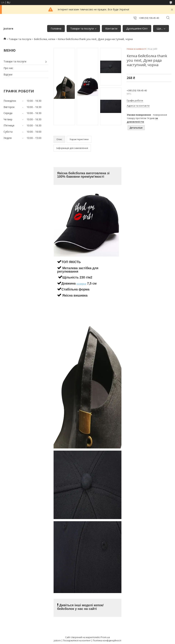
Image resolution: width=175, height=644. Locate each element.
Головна (56, 28)
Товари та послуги (82, 28)
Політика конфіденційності (107, 641)
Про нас (8, 68)
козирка (81, 284)
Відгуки (8, 74)
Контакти (111, 28)
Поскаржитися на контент (77, 641)
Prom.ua (105, 637)
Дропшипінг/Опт (137, 28)
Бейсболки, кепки (45, 39)
